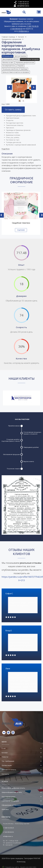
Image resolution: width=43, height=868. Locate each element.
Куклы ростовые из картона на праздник (16, 72)
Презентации (7, 765)
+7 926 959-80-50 (23, 4)
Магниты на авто (8, 63)
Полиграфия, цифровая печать (13, 788)
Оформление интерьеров (11, 805)
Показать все (7, 56)
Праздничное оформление (11, 39)
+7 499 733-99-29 (23, 2)
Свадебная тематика (21, 223)
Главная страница (8, 37)
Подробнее (6, 149)
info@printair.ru (23, 6)
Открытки (20, 66)
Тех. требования (8, 761)
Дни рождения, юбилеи (10, 59)
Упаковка (5, 809)
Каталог (21, 37)
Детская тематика (21, 56)
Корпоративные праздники (30, 59)
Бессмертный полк (9, 66)
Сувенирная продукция (10, 801)
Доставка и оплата (9, 770)
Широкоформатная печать (12, 792)
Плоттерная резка (8, 797)
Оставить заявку (13, 110)
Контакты (5, 774)
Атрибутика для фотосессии (25, 63)
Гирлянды (24, 69)
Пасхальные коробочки (10, 69)
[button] (8, 56)
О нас (4, 748)
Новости (5, 757)
